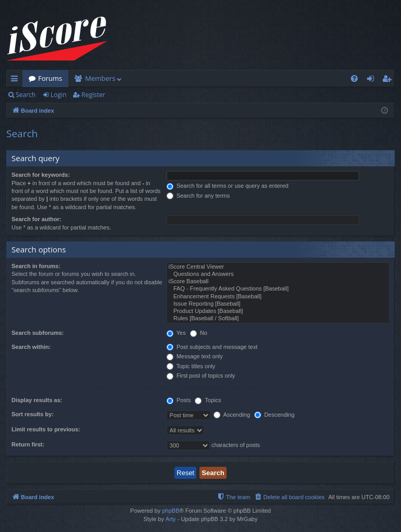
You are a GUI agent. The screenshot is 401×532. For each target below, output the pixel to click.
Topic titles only (191, 366)
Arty (171, 519)
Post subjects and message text (212, 347)
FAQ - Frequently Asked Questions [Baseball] (278, 289)
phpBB (170, 511)
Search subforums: (38, 333)
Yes (176, 333)
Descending (274, 415)
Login (58, 95)
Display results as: (37, 400)
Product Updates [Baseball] (278, 311)
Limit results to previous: (46, 429)
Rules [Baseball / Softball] (278, 319)
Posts (179, 400)
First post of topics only (201, 376)
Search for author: (36, 219)
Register (93, 95)
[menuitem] (354, 78)
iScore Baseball (278, 282)
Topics (208, 400)
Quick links (16, 80)
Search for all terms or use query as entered (228, 186)
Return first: (28, 444)
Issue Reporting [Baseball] (278, 304)
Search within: (31, 347)
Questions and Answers (278, 274)
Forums (50, 78)
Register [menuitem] (389, 80)
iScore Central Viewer (278, 267)
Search (26, 95)
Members (100, 78)
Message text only (195, 356)
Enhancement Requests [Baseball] (278, 297)
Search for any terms (198, 196)
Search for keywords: (41, 175)
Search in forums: (36, 266)
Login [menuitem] (373, 80)
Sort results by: (33, 414)
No (199, 333)
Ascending (232, 415)
